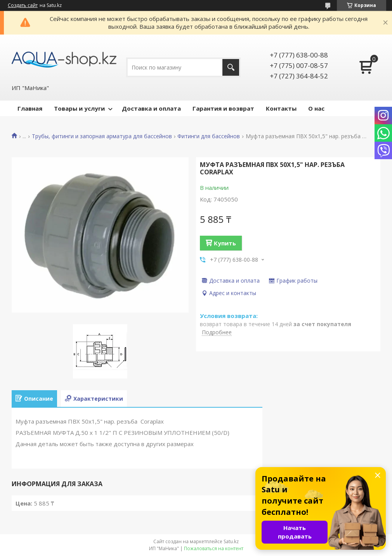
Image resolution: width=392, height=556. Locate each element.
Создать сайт (23, 5)
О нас (316, 108)
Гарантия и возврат (223, 108)
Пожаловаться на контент (214, 548)
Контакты (281, 108)
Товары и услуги (79, 108)
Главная (30, 108)
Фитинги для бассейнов (209, 136)
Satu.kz (231, 541)
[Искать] (231, 67)
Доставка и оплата (151, 108)
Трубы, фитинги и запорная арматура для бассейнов (102, 136)
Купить (225, 243)
